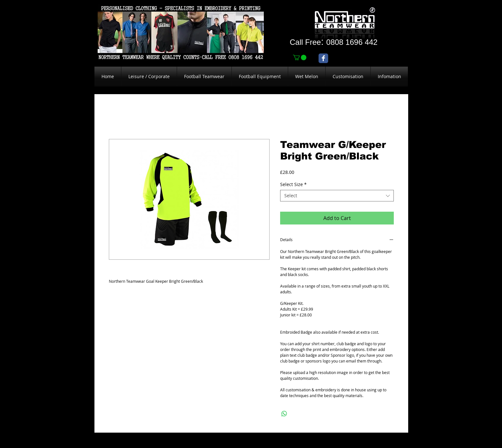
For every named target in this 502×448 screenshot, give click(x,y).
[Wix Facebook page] (323, 58)
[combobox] (337, 196)
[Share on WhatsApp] (284, 414)
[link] (300, 57)
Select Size (293, 184)
